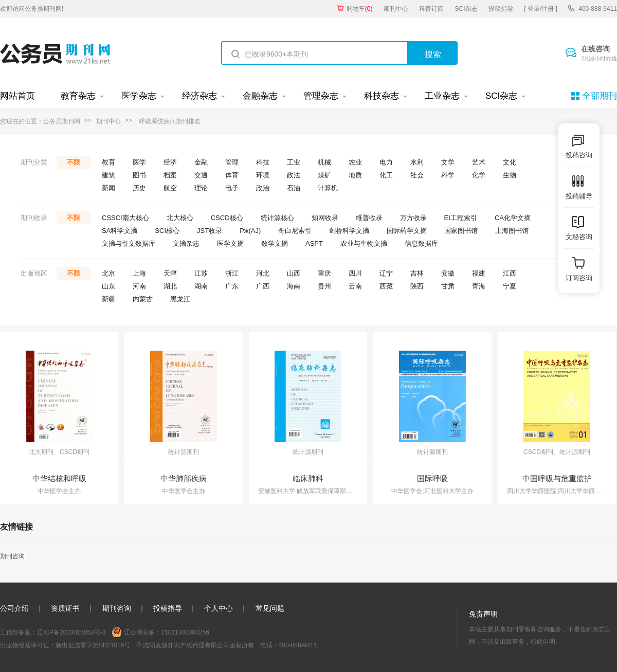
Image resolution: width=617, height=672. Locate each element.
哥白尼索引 (295, 231)
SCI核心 (167, 231)
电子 (232, 188)
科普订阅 (431, 9)
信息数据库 (421, 243)
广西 (263, 286)
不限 (74, 162)
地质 (355, 175)
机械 (324, 162)
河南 (139, 286)
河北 (263, 273)
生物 (510, 175)
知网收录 (325, 218)
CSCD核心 (227, 218)
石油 (294, 188)
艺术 (479, 162)
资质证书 (65, 608)
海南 (294, 286)
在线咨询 (599, 54)
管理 (232, 162)
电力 (386, 162)
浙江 (232, 273)
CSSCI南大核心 (125, 218)
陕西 (417, 286)
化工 (386, 175)
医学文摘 (230, 243)
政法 (294, 175)
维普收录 (369, 218)
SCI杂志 (466, 9)
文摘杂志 (186, 243)
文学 (448, 162)
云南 (355, 286)
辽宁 (386, 273)
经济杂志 (199, 96)
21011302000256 (185, 632)
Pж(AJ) (250, 231)
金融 (201, 162)
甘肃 (448, 286)
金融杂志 (260, 96)
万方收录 (413, 218)
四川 (355, 273)
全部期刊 (600, 96)
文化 (510, 162)
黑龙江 (180, 299)
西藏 (386, 286)
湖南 (201, 286)
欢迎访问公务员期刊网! (32, 9)
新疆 (108, 299)
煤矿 (324, 175)
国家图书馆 (461, 231)
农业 (355, 162)
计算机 (328, 188)
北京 (108, 273)
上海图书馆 (512, 231)
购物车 (360, 9)
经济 (170, 162)
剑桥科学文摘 (349, 231)
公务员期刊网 (62, 121)
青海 (479, 286)
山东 (108, 286)
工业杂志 (442, 96)
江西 (510, 273)
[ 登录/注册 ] (541, 9)
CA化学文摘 (513, 218)
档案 (170, 175)
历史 (139, 188)
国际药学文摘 (407, 231)
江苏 (201, 273)
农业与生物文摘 (364, 243)
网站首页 (17, 96)
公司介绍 (14, 608)
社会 (417, 175)
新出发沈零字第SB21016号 (93, 645)
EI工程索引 (461, 218)
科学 (448, 175)
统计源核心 (277, 218)
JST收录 (210, 231)
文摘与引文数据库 (129, 243)
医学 (139, 162)
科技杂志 (382, 96)
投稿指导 (501, 9)
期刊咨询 (12, 556)
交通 (201, 175)
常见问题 (270, 608)
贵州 (324, 286)
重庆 (324, 273)
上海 (139, 273)
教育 (108, 162)
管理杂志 (321, 96)
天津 (170, 273)
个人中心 (219, 608)
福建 (479, 273)
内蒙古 (143, 299)
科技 (263, 162)
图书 (139, 175)
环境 (263, 175)
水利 (417, 162)
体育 (232, 175)
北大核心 (180, 218)
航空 (170, 188)
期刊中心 (396, 9)
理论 (201, 188)
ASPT (314, 243)
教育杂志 (78, 96)
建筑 (108, 175)
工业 (294, 162)
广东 (232, 286)
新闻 (108, 188)
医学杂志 (139, 96)
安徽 (448, 273)
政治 (263, 188)
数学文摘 (275, 243)
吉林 (417, 273)
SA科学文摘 (120, 231)
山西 (294, 273)
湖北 (170, 286)
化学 (479, 175)
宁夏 (510, 286)
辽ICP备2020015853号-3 (71, 632)
